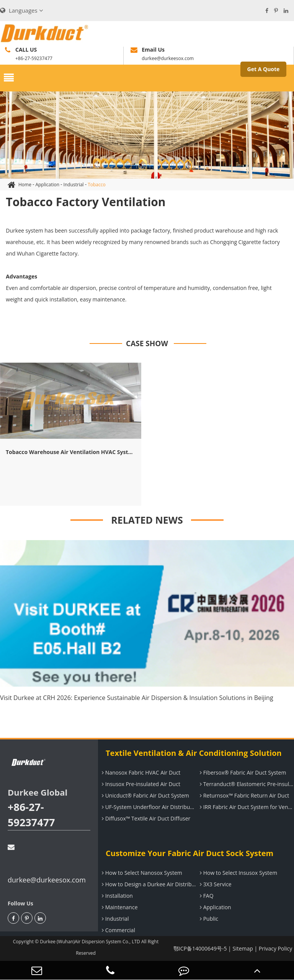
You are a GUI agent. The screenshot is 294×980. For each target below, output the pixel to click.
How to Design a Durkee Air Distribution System (148, 884)
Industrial (74, 185)
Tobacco (97, 185)
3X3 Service (215, 884)
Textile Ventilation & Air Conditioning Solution (194, 753)
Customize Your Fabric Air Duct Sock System (189, 853)
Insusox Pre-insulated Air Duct (140, 784)
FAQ (206, 896)
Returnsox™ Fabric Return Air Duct (243, 795)
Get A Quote (264, 69)
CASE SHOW (147, 343)
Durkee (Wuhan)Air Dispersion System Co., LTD (90, 942)
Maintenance (119, 907)
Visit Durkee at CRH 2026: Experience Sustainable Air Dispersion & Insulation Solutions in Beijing (137, 698)
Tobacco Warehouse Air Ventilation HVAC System (71, 452)
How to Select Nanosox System (141, 873)
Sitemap (243, 948)
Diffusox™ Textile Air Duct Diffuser (145, 818)
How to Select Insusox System (238, 873)
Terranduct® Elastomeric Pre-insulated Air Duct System (246, 784)
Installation (116, 896)
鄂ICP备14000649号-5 (200, 948)
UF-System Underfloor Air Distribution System (148, 807)
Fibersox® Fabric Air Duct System (242, 772)
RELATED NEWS (147, 520)
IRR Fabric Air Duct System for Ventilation (246, 807)
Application (47, 185)
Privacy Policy (275, 948)
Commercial (118, 930)
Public (208, 919)
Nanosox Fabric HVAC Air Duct (140, 772)
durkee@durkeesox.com (47, 864)
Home (25, 185)
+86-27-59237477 (31, 815)
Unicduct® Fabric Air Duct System (145, 795)
